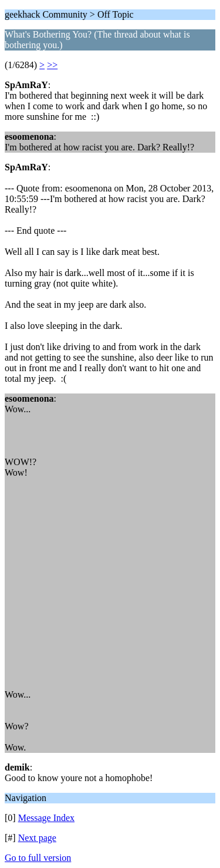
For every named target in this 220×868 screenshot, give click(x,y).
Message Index (46, 818)
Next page (37, 838)
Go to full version (38, 858)
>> (52, 65)
